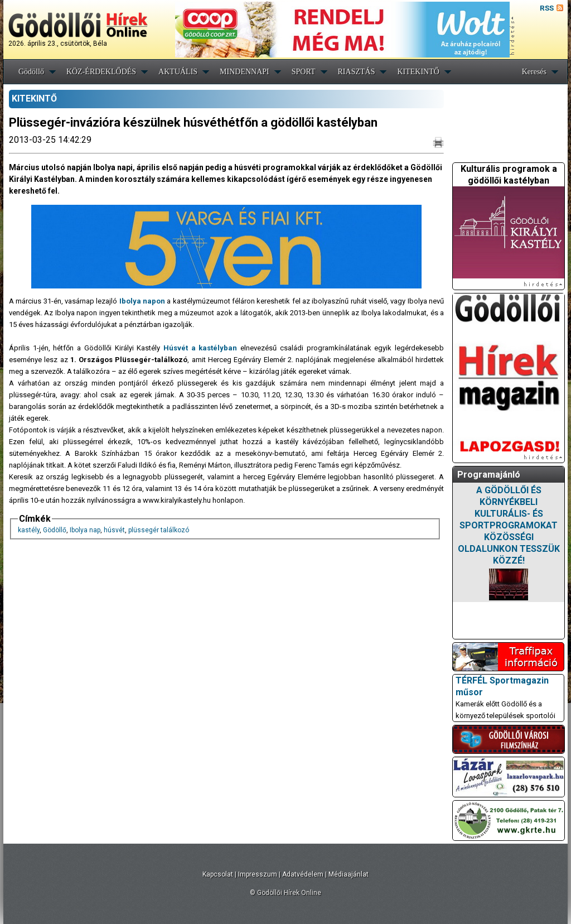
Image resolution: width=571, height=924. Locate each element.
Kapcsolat (218, 874)
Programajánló (489, 475)
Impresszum (258, 874)
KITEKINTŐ (418, 72)
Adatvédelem (303, 874)
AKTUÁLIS (178, 72)
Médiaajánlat (349, 874)
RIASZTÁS (357, 72)
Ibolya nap (85, 530)
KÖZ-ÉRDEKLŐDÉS (101, 72)
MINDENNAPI (245, 72)
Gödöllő (31, 72)
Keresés (534, 72)
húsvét (114, 530)
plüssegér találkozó (159, 530)
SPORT (304, 72)
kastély (29, 530)
